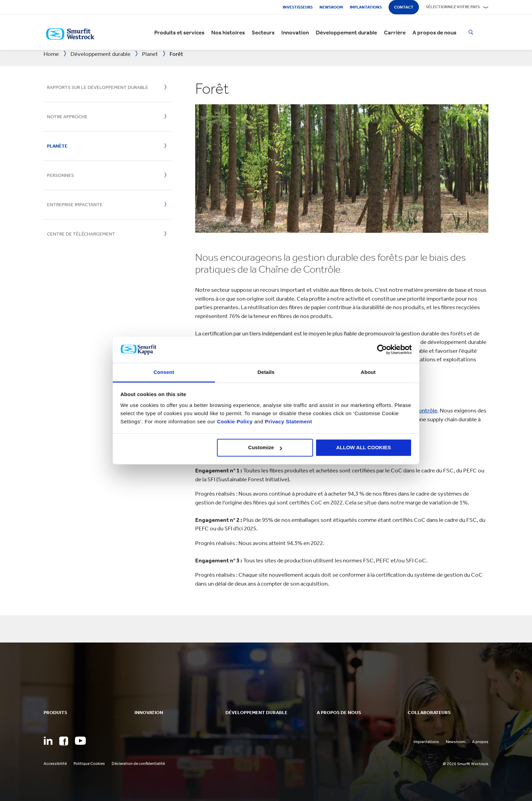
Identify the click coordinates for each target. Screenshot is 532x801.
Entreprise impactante (75, 205)
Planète (57, 146)
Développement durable (346, 32)
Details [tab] (266, 372)
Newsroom (331, 7)
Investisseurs (298, 7)
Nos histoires (228, 32)
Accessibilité (55, 764)
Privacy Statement (288, 421)
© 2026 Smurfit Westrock (466, 764)
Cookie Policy (235, 421)
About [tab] (368, 372)
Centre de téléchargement (81, 234)
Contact (404, 7)
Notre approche (67, 117)
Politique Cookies (89, 764)
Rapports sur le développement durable (98, 87)
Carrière (395, 32)
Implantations (366, 7)
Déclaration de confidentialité (138, 764)
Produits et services (179, 32)
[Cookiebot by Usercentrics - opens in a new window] (382, 350)
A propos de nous (434, 32)
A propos (480, 742)
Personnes (60, 175)
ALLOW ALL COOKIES (364, 448)
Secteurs (263, 32)
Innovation (295, 32)
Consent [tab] (164, 372)
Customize (265, 448)
